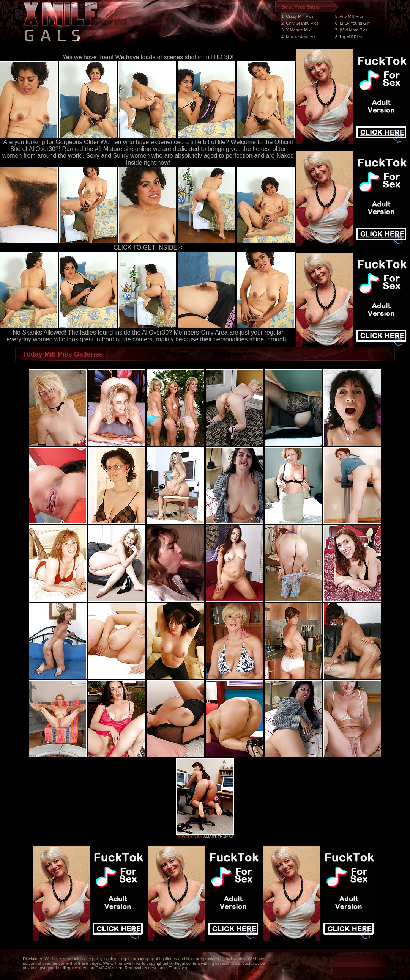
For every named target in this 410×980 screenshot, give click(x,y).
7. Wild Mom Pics (351, 30)
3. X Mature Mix (296, 30)
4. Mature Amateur (299, 37)
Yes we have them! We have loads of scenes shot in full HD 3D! (148, 57)
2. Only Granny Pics (300, 23)
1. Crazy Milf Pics (297, 16)
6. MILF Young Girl (352, 23)
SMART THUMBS (218, 837)
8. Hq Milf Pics (348, 37)
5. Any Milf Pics (349, 16)
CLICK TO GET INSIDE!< (148, 247)
